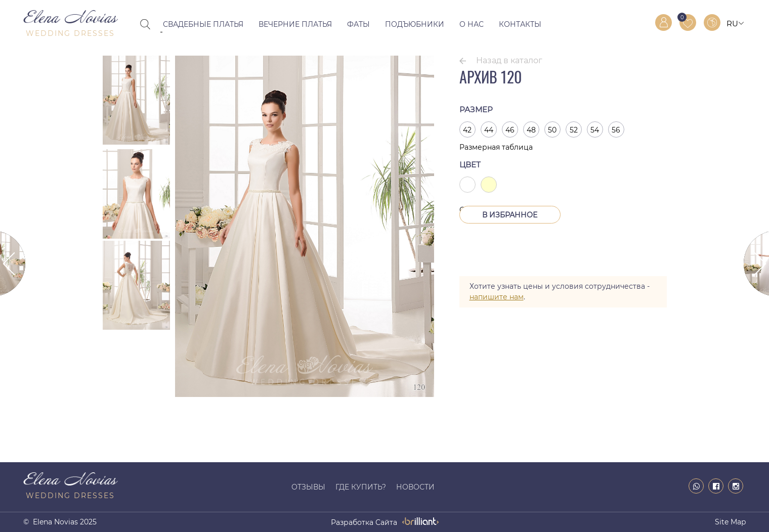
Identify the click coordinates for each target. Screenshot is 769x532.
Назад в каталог (509, 60)
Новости (415, 487)
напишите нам (497, 297)
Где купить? (361, 487)
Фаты (358, 24)
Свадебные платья (203, 24)
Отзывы (308, 487)
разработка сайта (364, 522)
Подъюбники (415, 24)
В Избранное (510, 215)
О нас (472, 24)
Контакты (520, 24)
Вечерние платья (295, 24)
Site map (730, 522)
